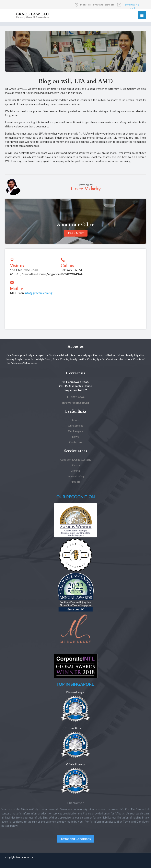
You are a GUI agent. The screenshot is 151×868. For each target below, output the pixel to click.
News (75, 437)
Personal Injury (76, 476)
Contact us (76, 442)
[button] (142, 15)
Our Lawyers (75, 431)
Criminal (75, 471)
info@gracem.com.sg (38, 293)
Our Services (75, 426)
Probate (75, 482)
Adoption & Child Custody (75, 460)
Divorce (75, 465)
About (76, 420)
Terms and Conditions (76, 839)
